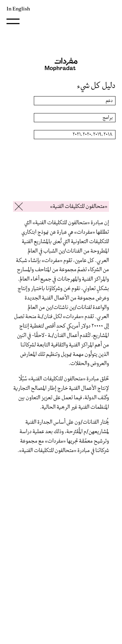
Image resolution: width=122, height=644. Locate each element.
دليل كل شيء (96, 86)
